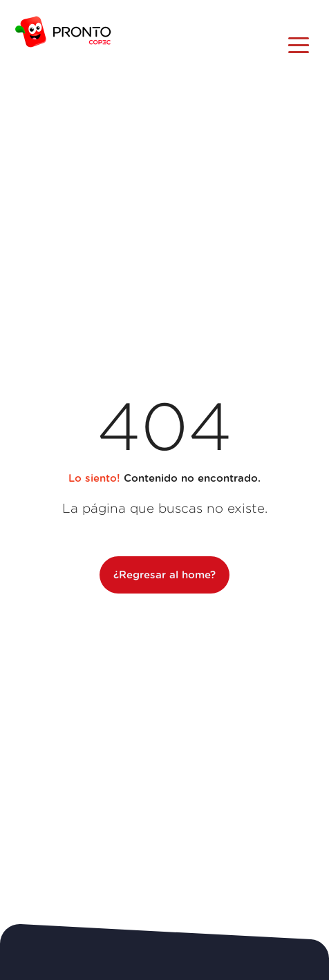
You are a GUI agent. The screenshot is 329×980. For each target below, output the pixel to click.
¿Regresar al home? (164, 575)
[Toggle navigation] (299, 44)
